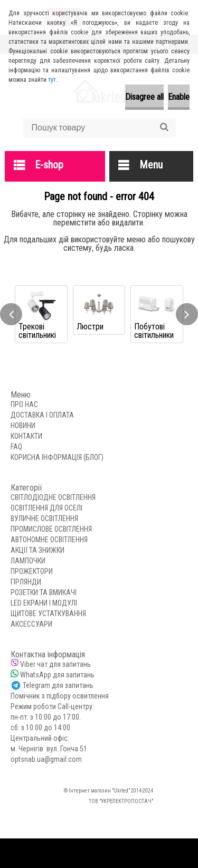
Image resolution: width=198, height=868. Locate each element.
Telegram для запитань (58, 685)
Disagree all (144, 97)
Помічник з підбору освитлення (60, 696)
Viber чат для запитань (55, 664)
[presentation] (11, 314)
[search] (164, 127)
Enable (179, 97)
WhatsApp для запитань (57, 675)
